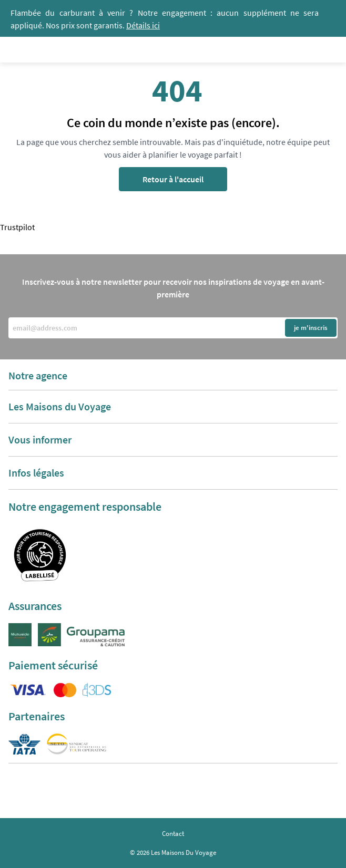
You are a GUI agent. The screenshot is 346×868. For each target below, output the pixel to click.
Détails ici (143, 25)
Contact (173, 834)
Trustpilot (17, 227)
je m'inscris (311, 328)
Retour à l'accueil (173, 179)
